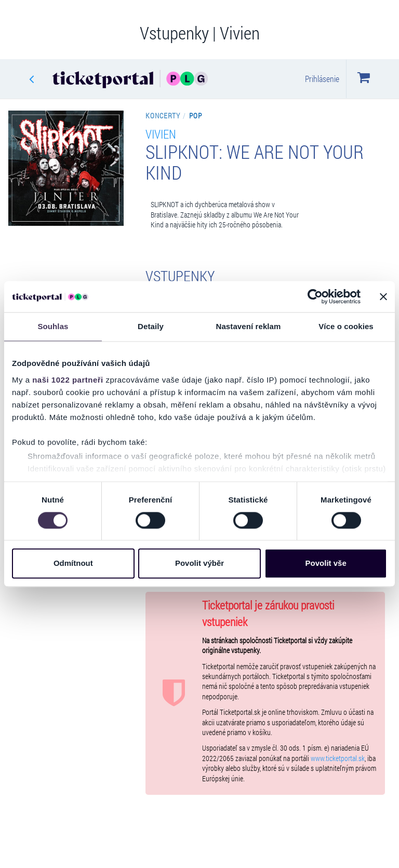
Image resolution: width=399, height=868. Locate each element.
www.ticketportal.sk (338, 758)
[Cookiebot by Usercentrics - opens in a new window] (315, 296)
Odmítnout (73, 564)
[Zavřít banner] (383, 296)
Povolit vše (326, 564)
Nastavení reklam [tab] (248, 326)
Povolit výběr (199, 564)
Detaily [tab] (151, 326)
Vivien (161, 134)
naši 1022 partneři (68, 380)
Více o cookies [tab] (346, 326)
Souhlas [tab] (53, 326)
